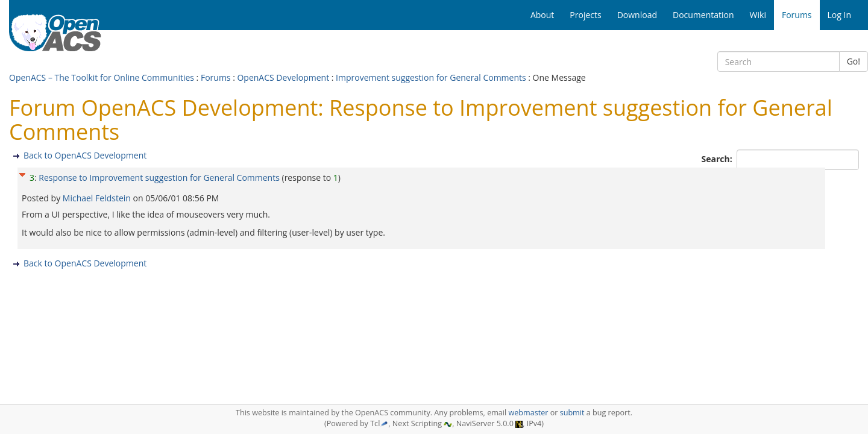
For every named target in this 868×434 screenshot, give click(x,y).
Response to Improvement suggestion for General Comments (159, 178)
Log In (839, 15)
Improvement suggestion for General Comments (431, 77)
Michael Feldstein (98, 198)
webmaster (528, 413)
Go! (854, 61)
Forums (216, 77)
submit (572, 413)
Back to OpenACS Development (85, 155)
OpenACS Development (283, 77)
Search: (718, 159)
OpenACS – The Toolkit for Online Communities (102, 77)
